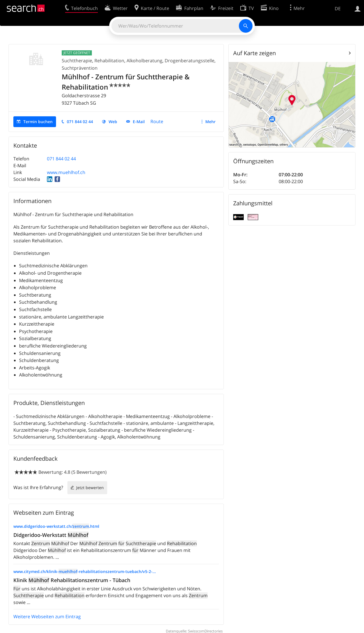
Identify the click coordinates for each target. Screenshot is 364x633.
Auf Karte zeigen (255, 53)
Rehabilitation (109, 61)
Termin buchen (38, 122)
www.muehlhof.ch (66, 172)
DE (338, 9)
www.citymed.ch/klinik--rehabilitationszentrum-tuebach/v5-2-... (85, 571)
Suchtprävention (80, 68)
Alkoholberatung (144, 61)
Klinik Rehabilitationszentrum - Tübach (72, 580)
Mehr (210, 122)
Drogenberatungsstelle (190, 61)
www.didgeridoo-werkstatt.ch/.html (56, 526)
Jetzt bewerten (90, 488)
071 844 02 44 (80, 122)
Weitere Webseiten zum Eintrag (47, 617)
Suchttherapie (77, 61)
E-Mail (139, 122)
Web (113, 122)
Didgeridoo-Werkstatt (51, 535)
